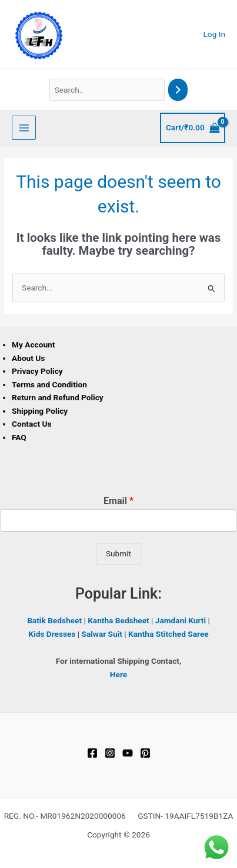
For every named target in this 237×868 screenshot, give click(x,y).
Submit (118, 553)
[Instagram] (110, 753)
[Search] (178, 90)
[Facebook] (92, 753)
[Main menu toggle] (24, 128)
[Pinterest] (145, 753)
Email (118, 501)
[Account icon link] (215, 34)
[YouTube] (128, 753)
